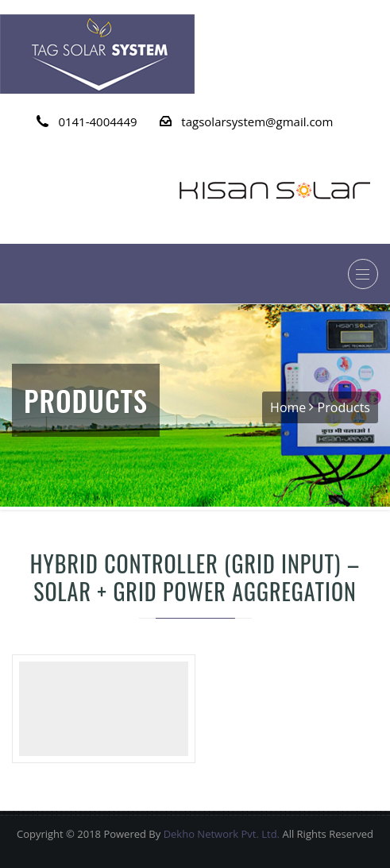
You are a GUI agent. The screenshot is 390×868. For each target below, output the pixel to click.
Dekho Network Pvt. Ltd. (222, 834)
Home (288, 407)
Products (344, 407)
